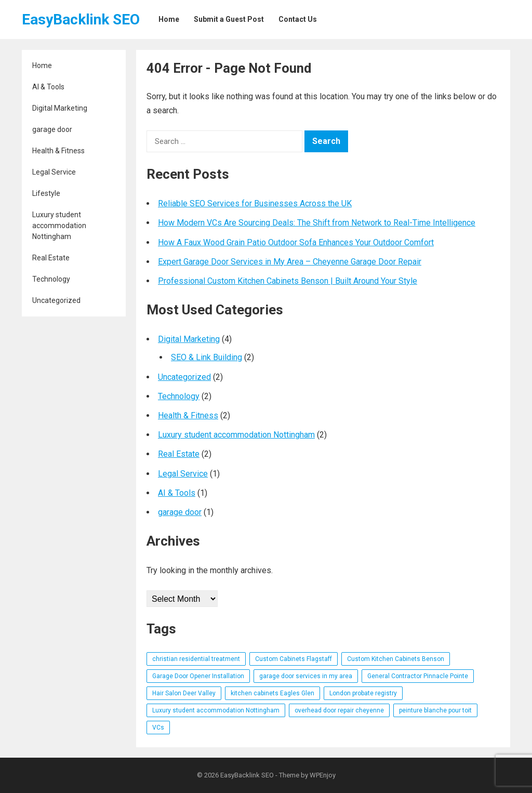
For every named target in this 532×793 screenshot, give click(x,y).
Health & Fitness (58, 151)
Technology (51, 279)
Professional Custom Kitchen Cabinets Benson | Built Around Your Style (288, 281)
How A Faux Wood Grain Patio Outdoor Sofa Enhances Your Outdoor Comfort (296, 242)
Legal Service (54, 172)
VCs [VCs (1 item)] (158, 728)
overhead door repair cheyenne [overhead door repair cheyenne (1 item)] (339, 710)
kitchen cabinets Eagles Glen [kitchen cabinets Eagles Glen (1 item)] (272, 693)
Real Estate (51, 258)
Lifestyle (46, 193)
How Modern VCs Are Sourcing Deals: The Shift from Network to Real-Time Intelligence (317, 223)
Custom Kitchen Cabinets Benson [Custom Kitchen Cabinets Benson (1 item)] (396, 659)
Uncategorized (56, 300)
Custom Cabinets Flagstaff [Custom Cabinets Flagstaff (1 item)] (294, 659)
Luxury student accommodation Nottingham (59, 226)
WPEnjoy (323, 775)
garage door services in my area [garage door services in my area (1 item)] (306, 676)
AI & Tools (48, 87)
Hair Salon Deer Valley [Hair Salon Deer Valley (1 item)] (184, 693)
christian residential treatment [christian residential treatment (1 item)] (196, 659)
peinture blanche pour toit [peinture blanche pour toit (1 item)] (435, 710)
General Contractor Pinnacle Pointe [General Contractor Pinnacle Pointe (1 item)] (418, 676)
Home (42, 65)
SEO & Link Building (207, 357)
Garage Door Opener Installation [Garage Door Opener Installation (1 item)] (198, 676)
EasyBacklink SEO (81, 19)
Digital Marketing (60, 108)
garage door (52, 129)
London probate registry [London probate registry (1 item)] (363, 693)
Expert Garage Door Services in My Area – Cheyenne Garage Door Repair (290, 262)
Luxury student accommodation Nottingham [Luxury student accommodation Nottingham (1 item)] (216, 710)
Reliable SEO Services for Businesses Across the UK (255, 203)
